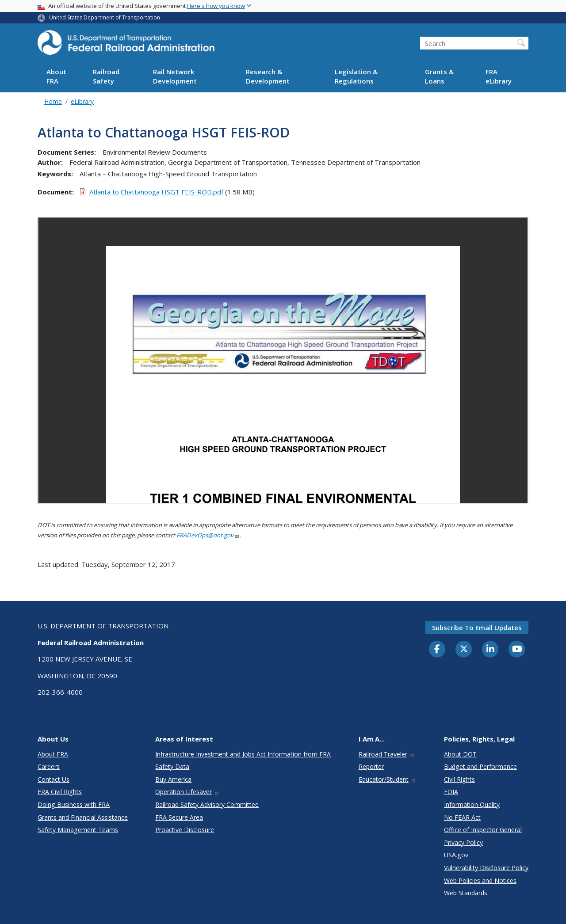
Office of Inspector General (483, 830)
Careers (49, 766)
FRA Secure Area (179, 817)
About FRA (56, 76)
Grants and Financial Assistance (83, 817)
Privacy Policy (463, 842)
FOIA (451, 792)
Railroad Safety (106, 76)
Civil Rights (459, 779)
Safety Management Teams (78, 830)
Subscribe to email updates (477, 627)
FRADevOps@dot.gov (208, 535)
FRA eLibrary (499, 76)
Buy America (173, 779)
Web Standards (466, 893)
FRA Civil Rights (60, 792)
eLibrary (82, 101)
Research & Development (268, 76)
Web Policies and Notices (480, 880)
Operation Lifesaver (187, 792)
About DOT (460, 754)
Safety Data (172, 766)
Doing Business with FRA (74, 804)
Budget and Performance (480, 766)
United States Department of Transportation (105, 17)
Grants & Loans (439, 76)
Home (53, 101)
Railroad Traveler (387, 754)
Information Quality (472, 804)
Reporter (371, 766)
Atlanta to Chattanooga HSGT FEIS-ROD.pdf (156, 192)
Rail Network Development (175, 76)
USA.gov (456, 855)
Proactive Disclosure (185, 830)
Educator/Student (388, 779)
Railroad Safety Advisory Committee (207, 804)
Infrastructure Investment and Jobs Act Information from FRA (243, 754)
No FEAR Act (462, 817)
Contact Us (54, 779)
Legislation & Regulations (356, 76)
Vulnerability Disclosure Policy (486, 868)
